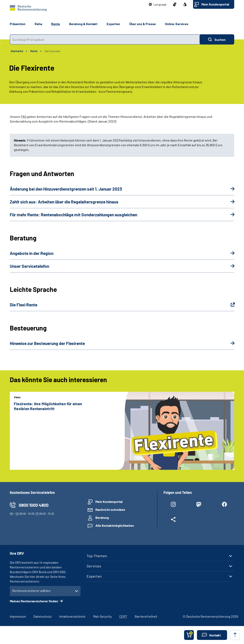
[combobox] (105, 39)
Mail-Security (102, 616)
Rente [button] (56, 24)
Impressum (18, 616)
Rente (34, 51)
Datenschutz (43, 616)
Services (94, 566)
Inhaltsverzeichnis (72, 616)
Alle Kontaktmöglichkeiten (115, 525)
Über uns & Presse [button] (142, 24)
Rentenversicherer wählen (31, 591)
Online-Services (177, 24)
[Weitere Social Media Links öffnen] (173, 520)
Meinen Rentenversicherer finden (34, 601)
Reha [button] (38, 24)
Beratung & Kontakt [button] (83, 24)
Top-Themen (97, 556)
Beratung (102, 517)
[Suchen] (217, 39)
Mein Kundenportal (215, 4)
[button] (158, 4)
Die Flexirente (53, 51)
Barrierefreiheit (146, 616)
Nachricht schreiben (110, 510)
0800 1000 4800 (34, 505)
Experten (94, 576)
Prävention (18, 24)
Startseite (17, 51)
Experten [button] (113, 24)
